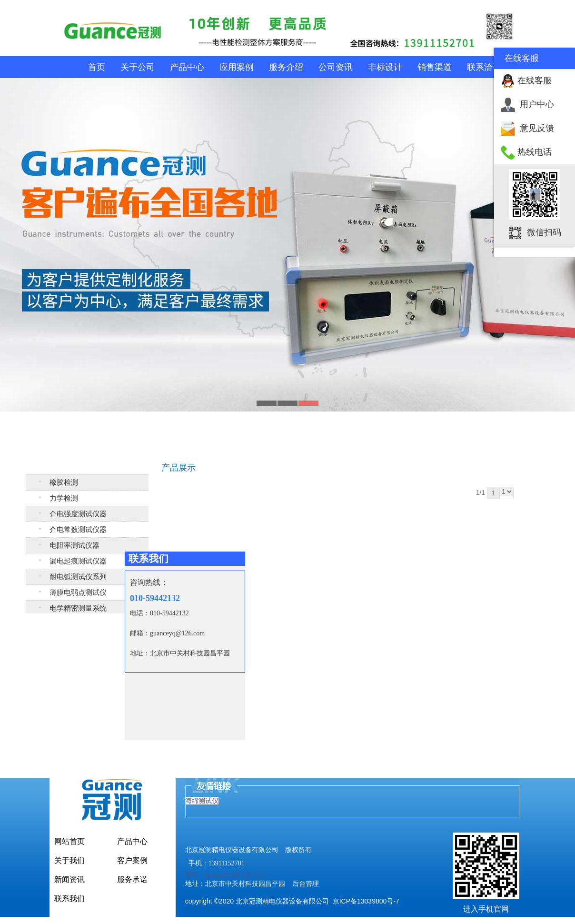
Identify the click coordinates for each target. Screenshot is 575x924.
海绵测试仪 (202, 801)
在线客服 (535, 80)
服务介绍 (286, 67)
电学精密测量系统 (78, 608)
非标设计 (385, 67)
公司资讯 (336, 67)
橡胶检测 (64, 482)
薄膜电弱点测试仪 (78, 593)
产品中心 (187, 67)
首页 (97, 67)
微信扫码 (544, 232)
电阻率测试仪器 (74, 545)
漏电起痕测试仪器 (78, 561)
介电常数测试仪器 (78, 530)
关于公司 (138, 67)
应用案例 (237, 67)
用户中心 (537, 104)
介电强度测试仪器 (78, 514)
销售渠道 (435, 67)
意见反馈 (537, 128)
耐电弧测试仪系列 (78, 577)
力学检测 (64, 498)
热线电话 (535, 152)
